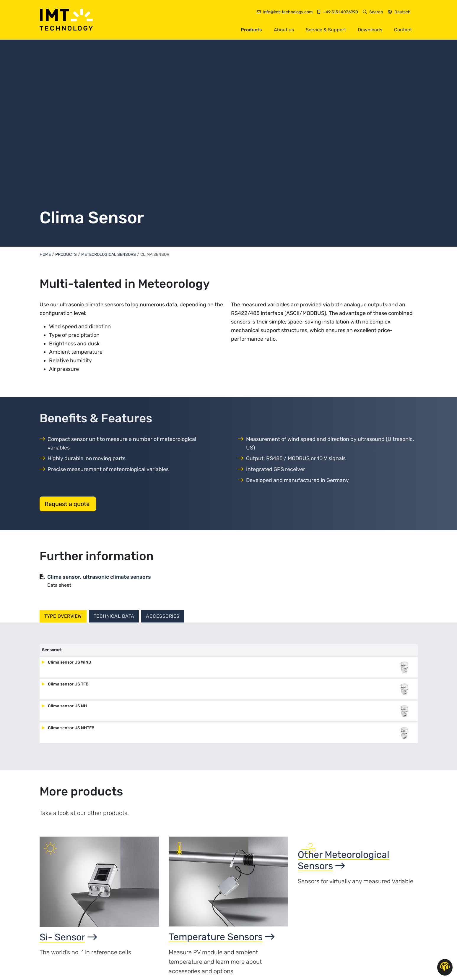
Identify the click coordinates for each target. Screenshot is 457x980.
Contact (403, 30)
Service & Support (326, 30)
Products (251, 30)
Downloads (370, 30)
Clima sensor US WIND (69, 668)
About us (284, 30)
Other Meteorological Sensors (344, 949)
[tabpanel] (229, 700)
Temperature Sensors (222, 943)
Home (45, 254)
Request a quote (68, 504)
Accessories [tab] (163, 616)
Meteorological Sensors (109, 254)
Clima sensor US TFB (68, 690)
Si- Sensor (68, 943)
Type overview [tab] (63, 616)
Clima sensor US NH (67, 712)
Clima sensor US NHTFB (71, 734)
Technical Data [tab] (114, 616)
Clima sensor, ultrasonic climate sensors (99, 577)
